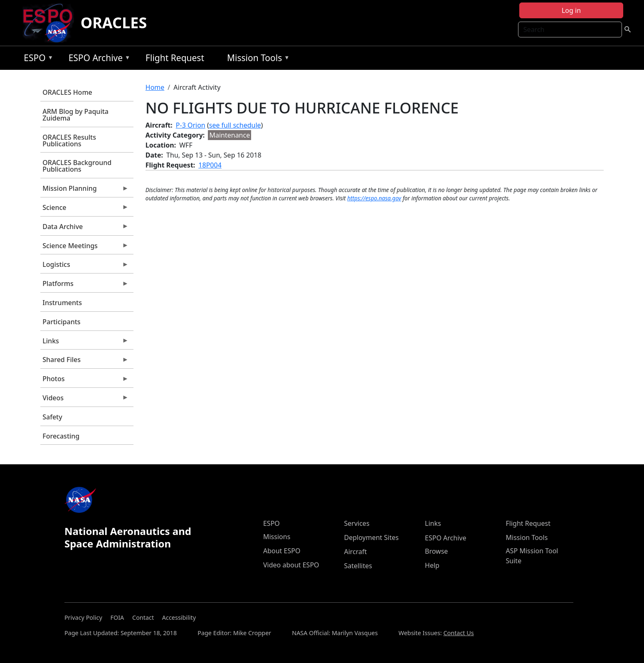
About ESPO (282, 551)
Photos (84, 381)
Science (84, 209)
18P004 (210, 165)
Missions (277, 537)
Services (357, 523)
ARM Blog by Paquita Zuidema (75, 115)
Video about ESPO (291, 565)
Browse (436, 551)
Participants (61, 322)
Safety (52, 417)
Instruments (62, 303)
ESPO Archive (97, 59)
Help (432, 565)
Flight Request (175, 58)
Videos (84, 400)
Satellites (358, 566)
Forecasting (61, 436)
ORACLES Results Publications (69, 140)
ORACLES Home (67, 92)
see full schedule (235, 125)
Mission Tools (256, 59)
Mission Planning (84, 190)
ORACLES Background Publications (77, 166)
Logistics (84, 266)
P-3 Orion (191, 125)
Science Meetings (84, 248)
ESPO (36, 59)
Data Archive (84, 229)
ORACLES (114, 23)
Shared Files (84, 362)
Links (84, 343)
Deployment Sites (371, 537)
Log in (571, 10)
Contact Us (458, 633)
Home (155, 87)
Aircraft (356, 552)
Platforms (84, 286)
